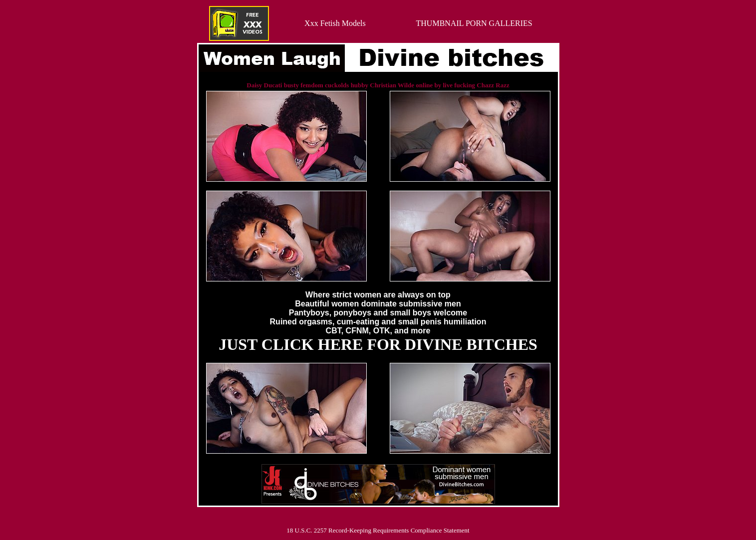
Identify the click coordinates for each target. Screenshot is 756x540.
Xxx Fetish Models (335, 23)
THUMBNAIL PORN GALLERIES (474, 23)
